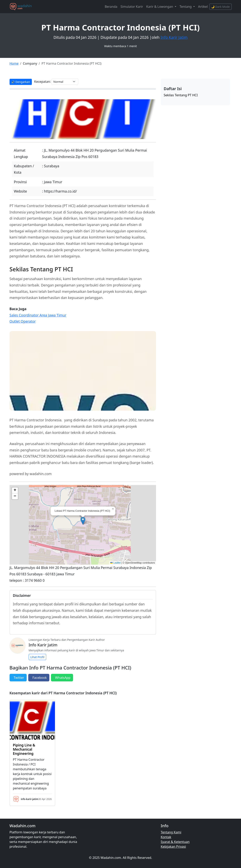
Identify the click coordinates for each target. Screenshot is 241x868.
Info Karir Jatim (174, 37)
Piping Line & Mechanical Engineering (24, 749)
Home (14, 63)
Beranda (111, 7)
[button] (83, 521)
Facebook (40, 678)
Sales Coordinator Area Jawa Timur (38, 315)
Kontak (166, 837)
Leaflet (115, 563)
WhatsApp (63, 678)
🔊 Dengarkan (21, 82)
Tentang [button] (186, 7)
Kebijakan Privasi (173, 847)
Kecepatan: (42, 82)
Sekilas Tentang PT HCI (181, 95)
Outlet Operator (23, 321)
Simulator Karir (132, 7)
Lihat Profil (38, 657)
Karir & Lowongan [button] (160, 7)
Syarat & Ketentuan (175, 842)
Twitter (19, 678)
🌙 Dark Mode (221, 7)
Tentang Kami (171, 832)
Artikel (203, 7)
